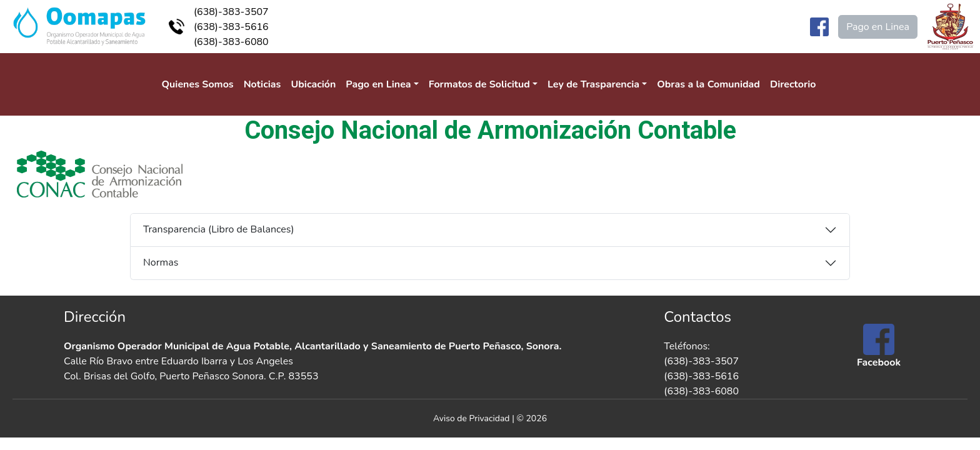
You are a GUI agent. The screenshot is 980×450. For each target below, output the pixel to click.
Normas (161, 262)
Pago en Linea (878, 27)
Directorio (793, 84)
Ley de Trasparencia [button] (593, 84)
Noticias (262, 84)
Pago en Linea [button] (378, 84)
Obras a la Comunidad (708, 84)
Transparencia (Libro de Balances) (219, 229)
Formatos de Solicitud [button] (479, 84)
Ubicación (313, 84)
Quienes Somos (198, 84)
